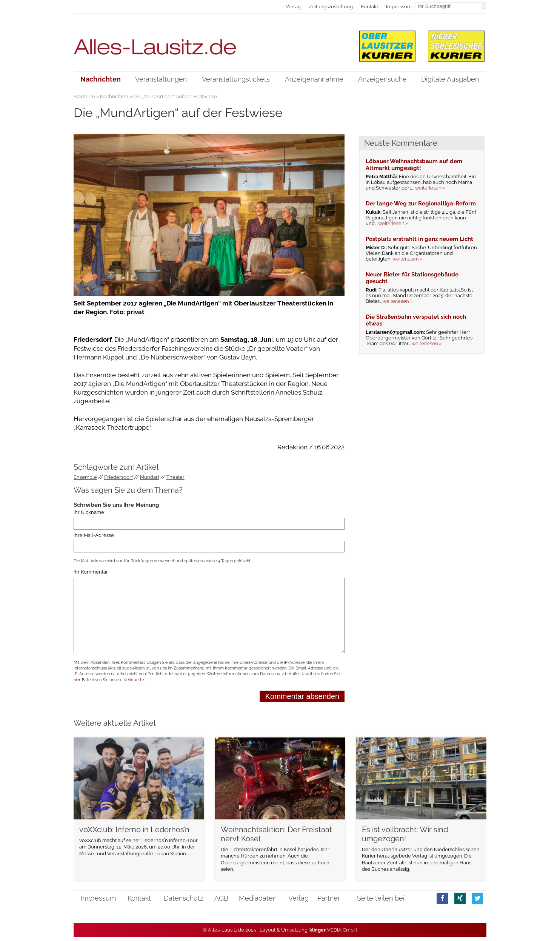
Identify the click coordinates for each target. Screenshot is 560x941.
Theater (175, 477)
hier (77, 680)
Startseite (84, 96)
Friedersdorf (118, 477)
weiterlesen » (430, 188)
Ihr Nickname (89, 512)
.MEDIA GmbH (333, 930)
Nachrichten (114, 96)
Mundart (150, 477)
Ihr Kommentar (91, 572)
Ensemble (85, 477)
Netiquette (134, 680)
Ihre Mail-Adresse (94, 535)
